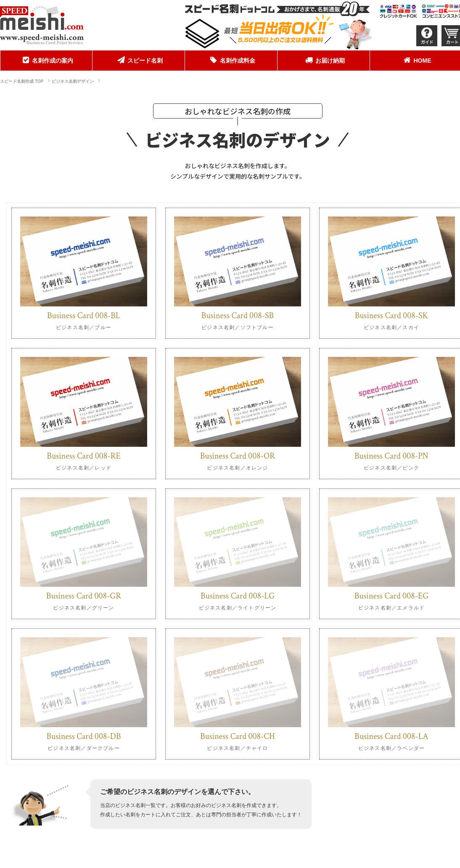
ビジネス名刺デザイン (73, 81)
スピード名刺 (139, 60)
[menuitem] (46, 61)
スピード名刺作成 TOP (22, 81)
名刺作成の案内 (46, 60)
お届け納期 (324, 60)
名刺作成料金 (231, 60)
